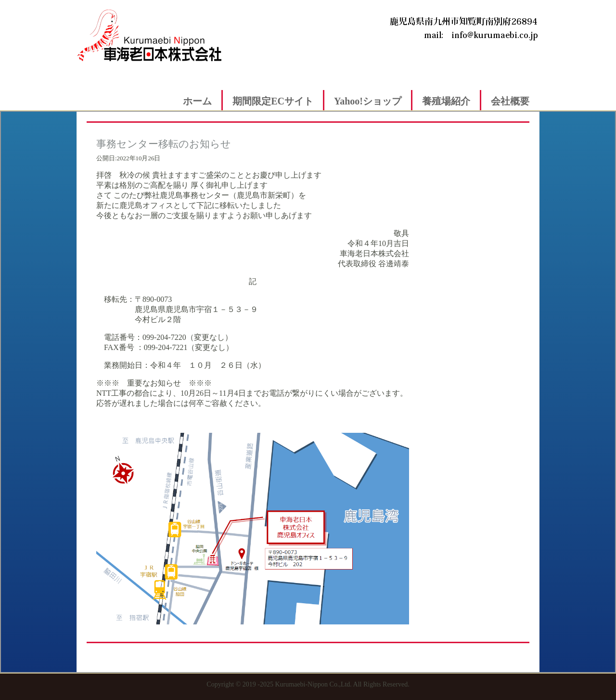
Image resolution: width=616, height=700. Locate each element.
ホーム (197, 101)
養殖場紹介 (446, 101)
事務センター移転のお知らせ (164, 144)
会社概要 (510, 101)
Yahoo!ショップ (368, 101)
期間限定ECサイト (273, 101)
